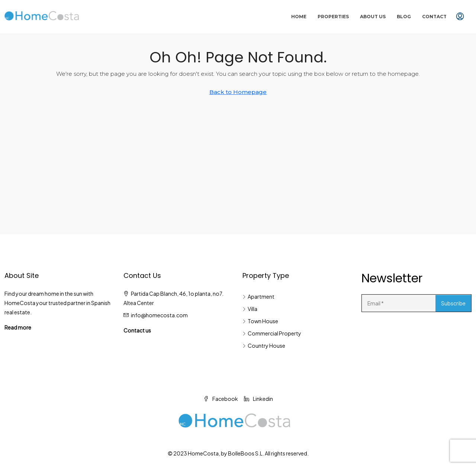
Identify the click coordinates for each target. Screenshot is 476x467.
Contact (434, 17)
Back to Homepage (238, 92)
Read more (18, 327)
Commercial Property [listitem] (272, 333)
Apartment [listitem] (258, 296)
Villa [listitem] (250, 309)
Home (299, 17)
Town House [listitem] (260, 321)
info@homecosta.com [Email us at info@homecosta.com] (159, 315)
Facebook (221, 399)
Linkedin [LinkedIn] (258, 399)
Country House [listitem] (264, 346)
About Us (373, 17)
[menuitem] (460, 17)
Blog (404, 17)
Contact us (137, 330)
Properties (333, 17)
